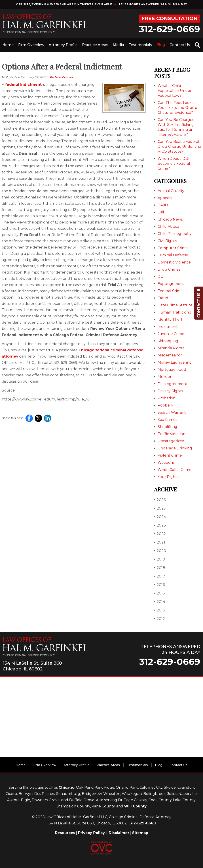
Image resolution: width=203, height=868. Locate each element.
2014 (160, 602)
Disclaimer (119, 833)
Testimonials (140, 45)
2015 (159, 593)
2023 (160, 525)
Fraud (163, 298)
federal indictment (23, 85)
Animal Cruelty (171, 191)
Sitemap (140, 833)
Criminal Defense (173, 255)
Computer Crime (173, 248)
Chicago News (170, 219)
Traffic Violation (171, 434)
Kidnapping (168, 341)
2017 (160, 576)
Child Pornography (175, 234)
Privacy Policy (91, 833)
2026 (160, 500)
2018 (160, 568)
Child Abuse (168, 226)
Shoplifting (167, 427)
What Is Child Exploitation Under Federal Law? (175, 91)
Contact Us (180, 45)
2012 (160, 619)
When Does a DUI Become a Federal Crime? (174, 163)
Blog (161, 45)
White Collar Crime (174, 470)
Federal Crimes (61, 77)
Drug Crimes (169, 269)
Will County (135, 806)
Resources (65, 833)
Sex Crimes (167, 420)
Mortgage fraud (172, 370)
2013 (160, 610)
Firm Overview (31, 45)
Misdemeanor (170, 355)
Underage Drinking (175, 448)
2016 (159, 585)
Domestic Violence (174, 262)
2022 (160, 534)
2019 (160, 559)
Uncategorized (171, 441)
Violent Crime (170, 455)
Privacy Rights (170, 391)
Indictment (168, 327)
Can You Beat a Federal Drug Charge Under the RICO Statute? (179, 146)
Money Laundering (175, 362)
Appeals (165, 198)
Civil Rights (167, 241)
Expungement (171, 284)
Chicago (67, 787)
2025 (160, 508)
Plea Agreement (172, 384)
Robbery (165, 405)
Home (8, 45)
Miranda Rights (171, 348)
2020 (160, 551)
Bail (161, 212)
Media (118, 45)
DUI (161, 277)
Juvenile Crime (171, 334)
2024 (160, 517)
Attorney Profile (63, 45)
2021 (160, 542)
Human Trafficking (174, 312)
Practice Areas (95, 45)
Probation (167, 398)
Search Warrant (172, 412)
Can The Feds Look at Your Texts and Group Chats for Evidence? (177, 108)
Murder (165, 377)
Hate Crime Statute (175, 305)
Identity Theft (170, 319)
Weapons (166, 462)
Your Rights (168, 477)
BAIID (163, 205)
